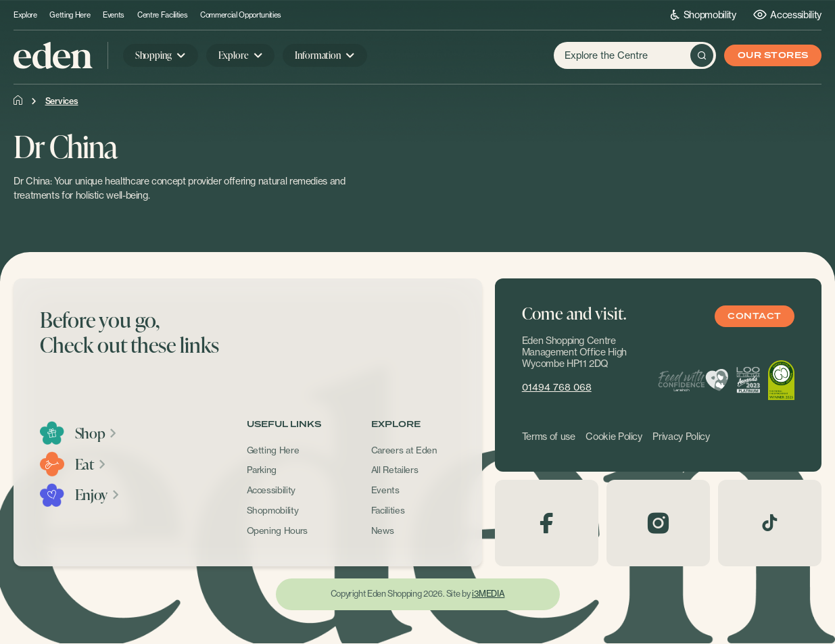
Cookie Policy (614, 437)
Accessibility (787, 15)
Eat (91, 464)
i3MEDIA (488, 594)
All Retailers (395, 470)
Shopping (153, 55)
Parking (262, 470)
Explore (25, 15)
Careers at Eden (404, 450)
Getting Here (70, 15)
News (383, 530)
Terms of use (549, 437)
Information (317, 55)
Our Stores (773, 56)
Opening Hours (278, 530)
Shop (96, 433)
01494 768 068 (557, 387)
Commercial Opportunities (241, 15)
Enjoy (98, 495)
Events (114, 15)
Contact (754, 317)
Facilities (388, 510)
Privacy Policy (681, 437)
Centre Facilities (162, 15)
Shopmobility (703, 15)
